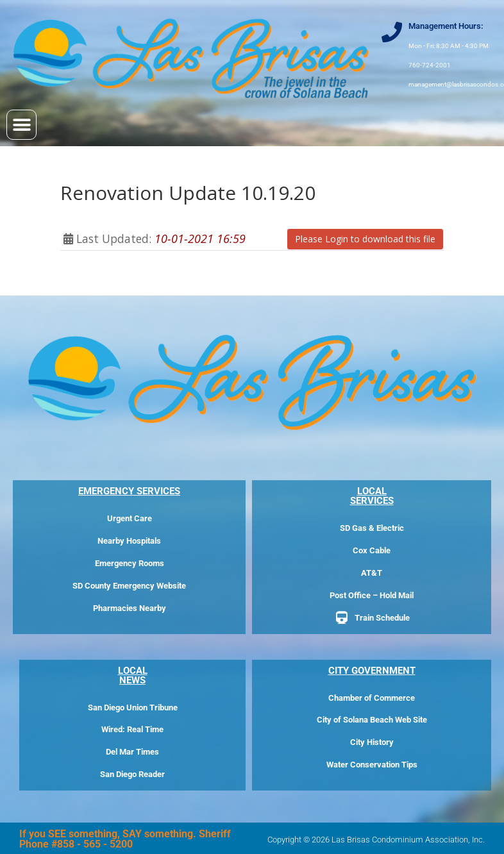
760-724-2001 (430, 65)
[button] (21, 125)
